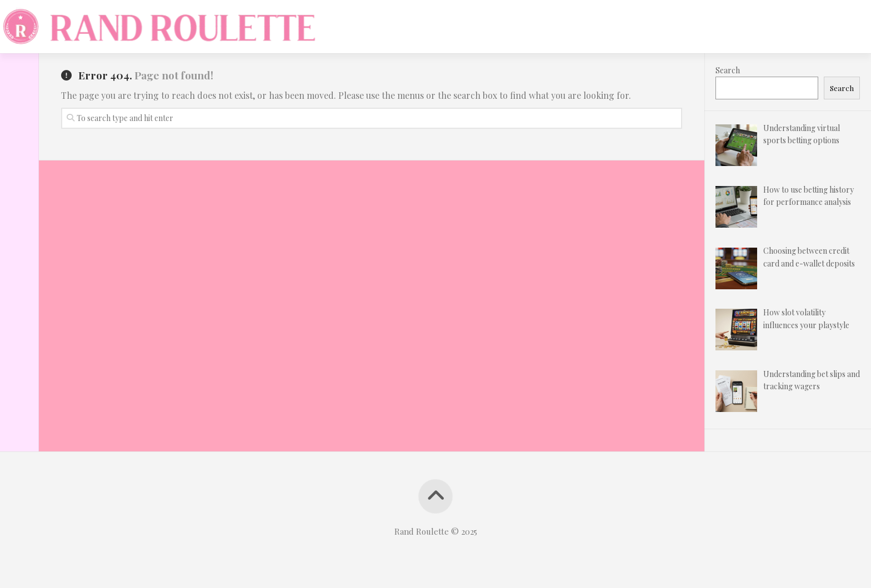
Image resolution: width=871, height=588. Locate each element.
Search (728, 70)
